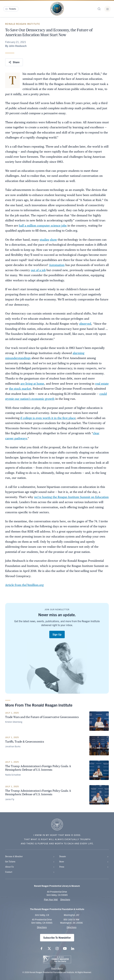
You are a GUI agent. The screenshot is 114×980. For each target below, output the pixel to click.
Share (14, 62)
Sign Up (57, 634)
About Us (30, 867)
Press (84, 867)
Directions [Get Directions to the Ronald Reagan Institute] (72, 927)
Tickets (11, 9)
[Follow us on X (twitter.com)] (49, 948)
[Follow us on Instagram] (57, 948)
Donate (84, 856)
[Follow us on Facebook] (42, 948)
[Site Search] (99, 9)
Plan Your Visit (51, 899)
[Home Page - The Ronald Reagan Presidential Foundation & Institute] (57, 9)
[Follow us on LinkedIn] (73, 948)
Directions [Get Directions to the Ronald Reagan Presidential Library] (42, 927)
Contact (30, 872)
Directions (65, 899)
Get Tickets (30, 862)
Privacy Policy (57, 968)
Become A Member (30, 856)
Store (84, 862)
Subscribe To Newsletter (57, 937)
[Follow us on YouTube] (65, 948)
